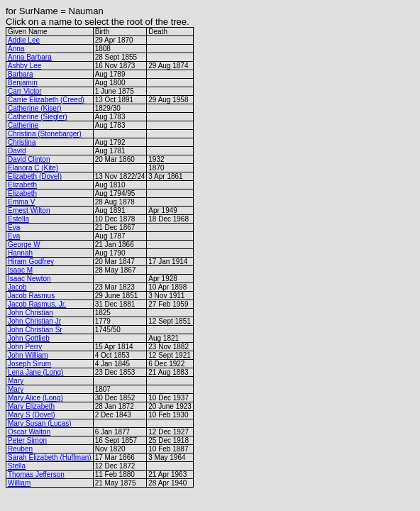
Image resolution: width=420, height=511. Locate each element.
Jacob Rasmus (31, 296)
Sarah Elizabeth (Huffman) (50, 457)
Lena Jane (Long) (35, 372)
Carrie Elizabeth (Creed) (46, 100)
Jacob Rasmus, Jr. (37, 304)
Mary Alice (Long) (35, 398)
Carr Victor (25, 91)
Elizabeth (22, 185)
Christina (22, 142)
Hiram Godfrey (31, 262)
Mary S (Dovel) (32, 415)
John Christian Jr (34, 321)
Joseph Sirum (29, 364)
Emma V (21, 202)
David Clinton (29, 159)
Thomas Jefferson (36, 474)
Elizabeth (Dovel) (35, 176)
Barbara (21, 74)
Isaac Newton (29, 279)
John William (28, 355)
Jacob (17, 287)
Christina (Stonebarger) (45, 134)
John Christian (31, 313)
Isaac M (20, 270)
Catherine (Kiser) (35, 108)
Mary (16, 381)
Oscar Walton (29, 432)
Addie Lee (24, 40)
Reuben (20, 449)
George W (24, 244)
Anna (16, 49)
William (19, 483)
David (17, 151)
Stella (17, 466)
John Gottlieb (29, 338)
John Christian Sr (35, 330)
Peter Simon (27, 440)
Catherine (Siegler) (38, 117)
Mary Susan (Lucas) (39, 423)
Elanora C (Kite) (33, 168)
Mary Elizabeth (31, 406)
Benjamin (23, 83)
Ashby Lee (24, 66)
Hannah (20, 253)
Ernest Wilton (29, 210)
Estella (18, 219)
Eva (14, 227)
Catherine (23, 125)
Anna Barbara (30, 57)
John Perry (25, 347)
